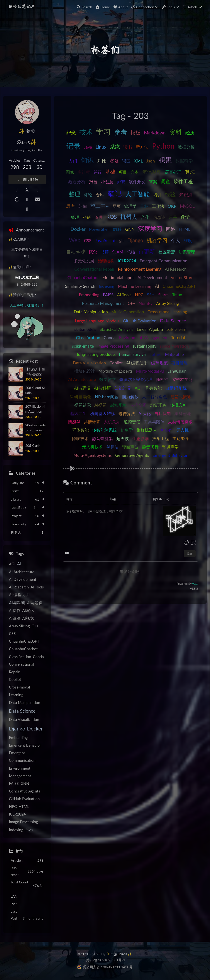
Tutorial (178, 338)
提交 (190, 554)
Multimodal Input (118, 277)
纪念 (71, 133)
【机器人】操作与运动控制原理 (35, 372)
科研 (87, 217)
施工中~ (100, 206)
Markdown (155, 133)
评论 (88, 195)
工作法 (158, 206)
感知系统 (118, 405)
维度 (188, 240)
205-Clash (33, 446)
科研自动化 (81, 397)
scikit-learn (176, 329)
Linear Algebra (150, 329)
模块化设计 (85, 371)
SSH (151, 295)
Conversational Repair (94, 269)
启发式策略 (181, 397)
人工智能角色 (154, 397)
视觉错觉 (83, 405)
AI (157, 286)
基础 (110, 172)
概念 (93, 252)
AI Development (152, 277)
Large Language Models (97, 321)
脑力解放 (130, 397)
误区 (126, 161)
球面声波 (130, 447)
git (121, 240)
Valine (195, 584)
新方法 (142, 147)
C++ (131, 303)
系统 (115, 147)
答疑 (114, 161)
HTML (185, 229)
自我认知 (163, 413)
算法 (190, 172)
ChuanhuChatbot (83, 277)
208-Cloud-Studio (35, 390)
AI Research (176, 269)
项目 (123, 172)
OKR (172, 206)
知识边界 (123, 388)
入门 (73, 161)
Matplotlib (174, 354)
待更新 (147, 251)
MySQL (187, 206)
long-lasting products (96, 354)
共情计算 (92, 422)
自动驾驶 (76, 252)
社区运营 (167, 252)
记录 (73, 146)
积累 (165, 160)
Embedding (89, 295)
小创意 (107, 182)
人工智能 (137, 194)
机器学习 (157, 240)
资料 (176, 132)
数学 (185, 217)
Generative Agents (132, 455)
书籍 (105, 252)
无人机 (182, 430)
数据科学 (184, 161)
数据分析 (186, 147)
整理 (75, 194)
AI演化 (145, 413)
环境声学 (170, 447)
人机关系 (112, 422)
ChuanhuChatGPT (179, 286)
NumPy (146, 303)
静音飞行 (150, 447)
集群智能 (183, 413)
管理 (99, 217)
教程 (117, 229)
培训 (157, 195)
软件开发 (137, 182)
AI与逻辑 (82, 388)
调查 (165, 181)
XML (138, 161)
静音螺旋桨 (102, 438)
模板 (135, 132)
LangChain (177, 371)
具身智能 (153, 388)
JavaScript (105, 240)
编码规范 (159, 363)
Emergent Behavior (170, 455)
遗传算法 (127, 413)
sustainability (144, 346)
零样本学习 (182, 379)
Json (151, 161)
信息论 (159, 217)
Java (88, 147)
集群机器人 (147, 430)
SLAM (118, 252)
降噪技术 (80, 438)
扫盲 (93, 181)
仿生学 (127, 430)
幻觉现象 (158, 405)
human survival (133, 354)
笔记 (115, 193)
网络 (171, 229)
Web (75, 240)
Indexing (107, 286)
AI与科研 (102, 388)
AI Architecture (82, 379)
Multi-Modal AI (150, 371)
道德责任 (132, 422)
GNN (130, 229)
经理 (75, 217)
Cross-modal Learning (167, 312)
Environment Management (143, 338)
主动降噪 (181, 438)
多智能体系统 (105, 430)
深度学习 (150, 229)
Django (135, 240)
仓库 (100, 195)
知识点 (186, 194)
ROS (112, 217)
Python (163, 146)
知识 (87, 160)
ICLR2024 (127, 261)
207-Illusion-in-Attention (35, 409)
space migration (174, 346)
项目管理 (180, 363)
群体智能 (80, 430)
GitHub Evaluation (140, 321)
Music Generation (128, 312)
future (156, 354)
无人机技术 (92, 447)
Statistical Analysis (116, 329)
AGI (138, 388)
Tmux (177, 295)
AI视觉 (100, 405)
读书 (128, 147)
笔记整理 (152, 172)
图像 (70, 172)
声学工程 (161, 438)
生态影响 (141, 438)
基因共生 (78, 413)
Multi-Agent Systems (93, 455)
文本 (135, 172)
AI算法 (112, 447)
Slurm (163, 295)
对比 (102, 161)
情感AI (74, 422)
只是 (173, 217)
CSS (88, 240)
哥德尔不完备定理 (136, 379)
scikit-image (83, 346)
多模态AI (178, 405)
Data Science (173, 321)
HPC (139, 295)
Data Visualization (89, 363)
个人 (176, 240)
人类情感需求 (180, 422)
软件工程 (183, 181)
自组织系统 (176, 388)
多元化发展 (84, 261)
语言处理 (173, 172)
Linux (101, 147)
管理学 (130, 206)
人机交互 (138, 405)
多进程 (84, 172)
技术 (86, 132)
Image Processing (113, 346)
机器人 (129, 217)
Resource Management (103, 303)
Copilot (116, 363)
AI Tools (124, 295)
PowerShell (99, 229)
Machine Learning (135, 286)
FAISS (108, 295)
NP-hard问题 (107, 397)
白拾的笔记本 (22, 7)
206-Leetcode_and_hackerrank (35, 428)
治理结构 (106, 261)
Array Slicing (168, 303)
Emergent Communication (163, 261)
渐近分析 (77, 181)
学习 (103, 132)
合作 (145, 217)
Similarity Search (80, 286)
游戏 (121, 182)
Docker (78, 229)
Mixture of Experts (116, 371)
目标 (144, 206)
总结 (131, 252)
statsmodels (85, 329)
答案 (153, 182)
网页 (117, 206)
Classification (88, 338)
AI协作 (167, 430)
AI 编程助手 (137, 363)
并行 (98, 172)
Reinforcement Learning (140, 269)
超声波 (123, 438)
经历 (190, 133)
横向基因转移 (103, 413)
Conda (110, 338)
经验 (170, 194)
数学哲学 (108, 379)
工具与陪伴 (154, 422)
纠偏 (83, 206)
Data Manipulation (91, 312)
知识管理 (187, 252)
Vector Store (182, 277)
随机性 (162, 379)
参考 (121, 132)
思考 (71, 206)
